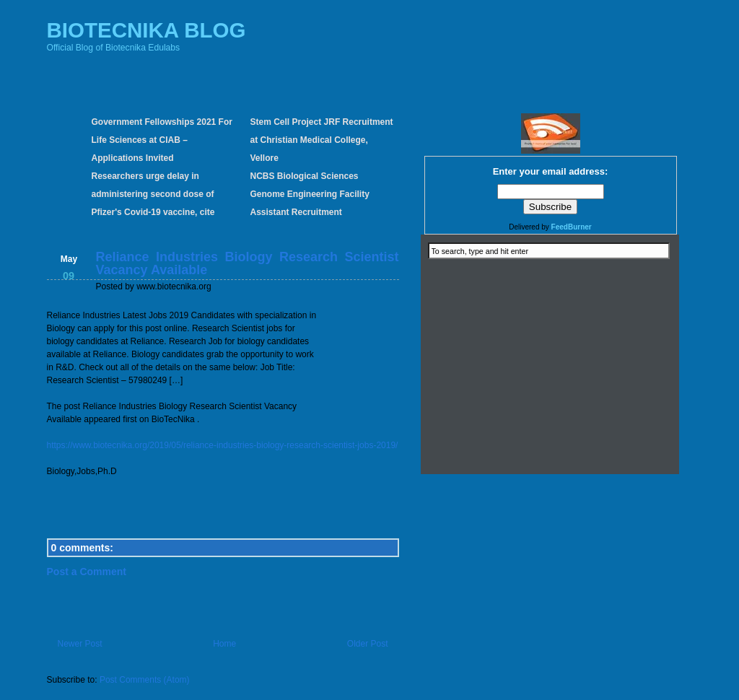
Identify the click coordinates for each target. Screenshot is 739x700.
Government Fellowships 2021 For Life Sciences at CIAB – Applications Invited (162, 140)
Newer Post (80, 644)
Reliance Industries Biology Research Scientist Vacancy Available (248, 263)
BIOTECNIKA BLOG (147, 30)
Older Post (368, 644)
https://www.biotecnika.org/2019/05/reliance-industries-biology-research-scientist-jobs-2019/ (223, 445)
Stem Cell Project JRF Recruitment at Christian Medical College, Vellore (322, 140)
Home (224, 644)
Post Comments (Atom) (145, 680)
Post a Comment (87, 572)
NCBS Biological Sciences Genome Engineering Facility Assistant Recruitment (310, 194)
